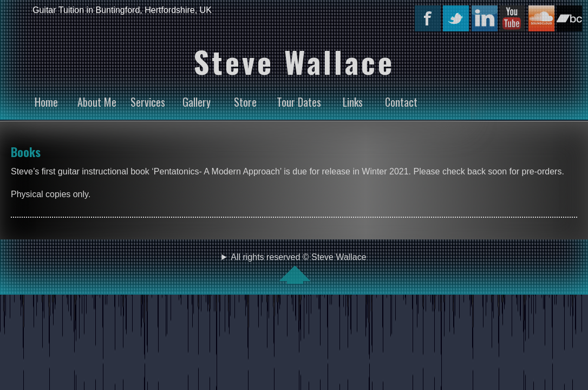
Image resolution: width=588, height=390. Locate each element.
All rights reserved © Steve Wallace (294, 268)
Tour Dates (299, 102)
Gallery (197, 102)
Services (148, 102)
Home (46, 102)
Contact (401, 102)
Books (26, 152)
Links (353, 102)
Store (245, 102)
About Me (97, 102)
